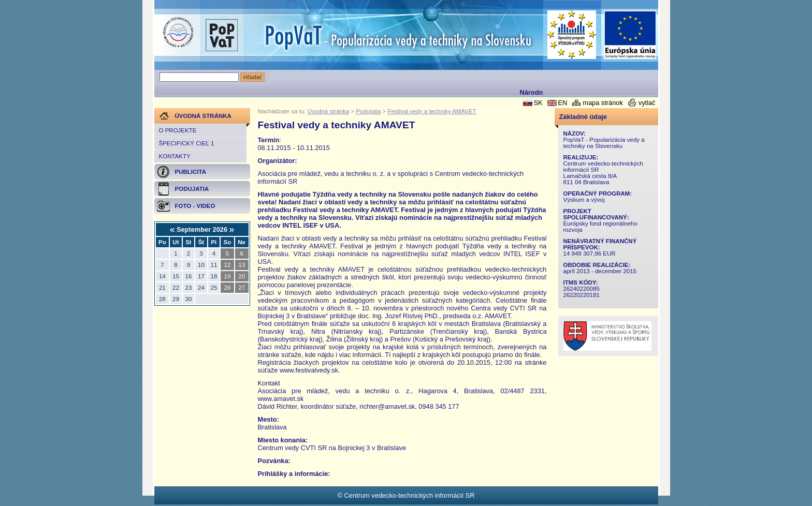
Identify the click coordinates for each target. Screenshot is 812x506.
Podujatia (368, 111)
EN (562, 103)
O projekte (178, 130)
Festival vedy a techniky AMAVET (432, 111)
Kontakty (175, 156)
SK (538, 103)
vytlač (647, 103)
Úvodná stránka (329, 111)
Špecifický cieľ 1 (187, 143)
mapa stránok (603, 103)
